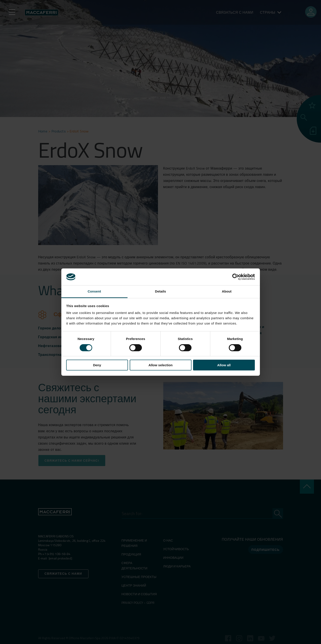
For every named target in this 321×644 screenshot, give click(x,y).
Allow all (224, 365)
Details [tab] (161, 291)
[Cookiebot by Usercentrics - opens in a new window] (236, 277)
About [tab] (227, 291)
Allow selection (160, 365)
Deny (97, 365)
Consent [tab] (94, 291)
